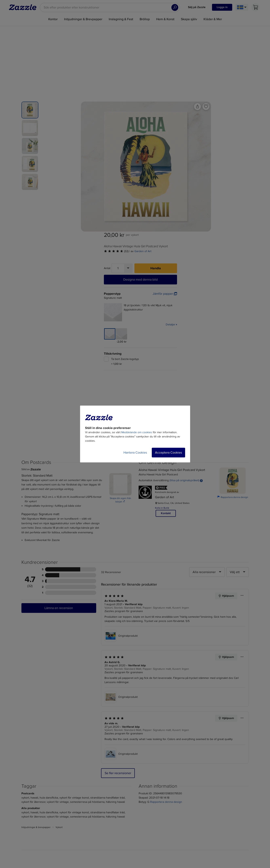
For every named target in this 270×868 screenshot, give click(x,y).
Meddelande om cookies (137, 432)
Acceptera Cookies (168, 453)
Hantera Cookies (135, 453)
